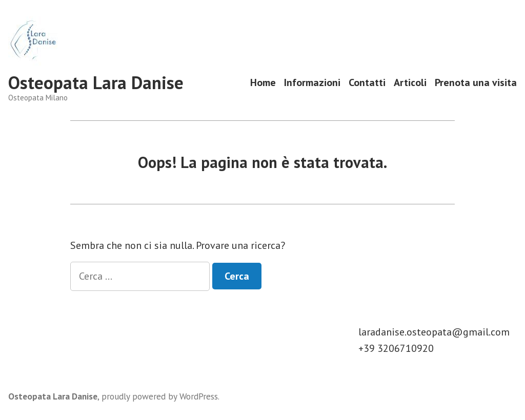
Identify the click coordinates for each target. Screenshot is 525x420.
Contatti (367, 83)
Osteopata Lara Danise (96, 82)
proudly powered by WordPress (160, 396)
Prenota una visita (476, 83)
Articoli (410, 83)
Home (263, 83)
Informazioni (312, 83)
